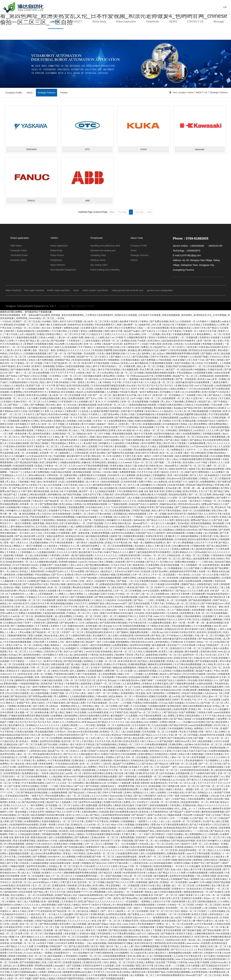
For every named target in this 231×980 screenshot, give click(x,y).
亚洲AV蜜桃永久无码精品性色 (153, 754)
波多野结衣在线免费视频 (182, 876)
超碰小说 (89, 337)
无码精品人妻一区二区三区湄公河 (183, 603)
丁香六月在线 (11, 334)
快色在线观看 (26, 892)
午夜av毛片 (38, 501)
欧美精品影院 (100, 462)
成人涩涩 (192, 901)
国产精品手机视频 (72, 494)
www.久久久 (85, 485)
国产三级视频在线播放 (22, 626)
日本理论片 (61, 732)
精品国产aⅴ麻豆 (133, 331)
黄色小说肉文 (39, 703)
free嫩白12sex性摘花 (195, 722)
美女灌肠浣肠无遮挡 (19, 568)
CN (220, 7)
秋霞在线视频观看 (155, 488)
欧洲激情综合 (183, 446)
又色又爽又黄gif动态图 (190, 668)
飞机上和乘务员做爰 (206, 876)
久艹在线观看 (189, 395)
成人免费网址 (90, 767)
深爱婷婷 (145, 783)
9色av (47, 635)
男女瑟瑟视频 (7, 453)
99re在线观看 (223, 934)
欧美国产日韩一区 (36, 386)
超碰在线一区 (7, 597)
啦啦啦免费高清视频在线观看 (160, 373)
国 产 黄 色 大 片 (98, 402)
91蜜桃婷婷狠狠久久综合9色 (24, 382)
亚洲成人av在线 (53, 959)
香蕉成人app (151, 892)
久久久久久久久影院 (67, 552)
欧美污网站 (99, 885)
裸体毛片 (11, 703)
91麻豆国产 (142, 805)
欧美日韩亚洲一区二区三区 (112, 405)
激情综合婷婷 (163, 831)
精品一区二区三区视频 (198, 555)
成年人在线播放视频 (152, 719)
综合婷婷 (140, 613)
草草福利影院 (104, 934)
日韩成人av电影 (47, 337)
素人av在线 (175, 696)
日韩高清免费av (193, 716)
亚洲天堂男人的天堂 (170, 898)
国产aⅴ (26, 485)
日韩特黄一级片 (74, 478)
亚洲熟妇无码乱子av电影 (134, 341)
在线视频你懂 (13, 507)
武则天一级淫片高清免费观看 (96, 645)
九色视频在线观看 (46, 552)
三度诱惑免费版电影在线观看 (142, 405)
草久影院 (91, 725)
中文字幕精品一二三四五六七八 (27, 661)
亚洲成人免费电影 (181, 549)
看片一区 (172, 543)
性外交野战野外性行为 (36, 392)
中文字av (75, 693)
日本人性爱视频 (127, 825)
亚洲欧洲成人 (144, 700)
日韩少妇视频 (85, 421)
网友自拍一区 (99, 456)
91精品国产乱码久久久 (58, 571)
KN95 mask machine (58, 290)
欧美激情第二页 (93, 674)
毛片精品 (128, 796)
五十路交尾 (24, 815)
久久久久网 (213, 430)
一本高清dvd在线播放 (60, 690)
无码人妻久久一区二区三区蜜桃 (107, 738)
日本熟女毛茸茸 (187, 632)
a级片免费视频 (148, 360)
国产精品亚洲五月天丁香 (34, 459)
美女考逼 (167, 334)
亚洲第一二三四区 (50, 786)
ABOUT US (202, 92)
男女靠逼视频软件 (195, 760)
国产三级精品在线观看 (187, 507)
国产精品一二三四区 (19, 405)
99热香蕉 (72, 885)
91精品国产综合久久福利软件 (213, 421)
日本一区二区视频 (158, 514)
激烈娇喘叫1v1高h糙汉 (215, 408)
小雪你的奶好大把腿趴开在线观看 (150, 696)
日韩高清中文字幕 (53, 652)
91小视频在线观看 (173, 815)
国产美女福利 (51, 850)
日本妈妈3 (7, 402)
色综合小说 (169, 325)
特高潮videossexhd (18, 748)
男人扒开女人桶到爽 (21, 350)
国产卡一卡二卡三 (90, 735)
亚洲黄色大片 (179, 889)
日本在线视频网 (175, 728)
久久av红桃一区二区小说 (21, 616)
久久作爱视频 (106, 517)
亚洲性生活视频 (174, 491)
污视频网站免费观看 (30, 520)
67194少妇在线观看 (200, 389)
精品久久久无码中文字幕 (42, 748)
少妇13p (45, 341)
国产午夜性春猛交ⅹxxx (213, 603)
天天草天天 (21, 581)
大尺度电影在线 (64, 610)
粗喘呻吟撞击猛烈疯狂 (141, 629)
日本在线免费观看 (160, 328)
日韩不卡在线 (107, 594)
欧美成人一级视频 (29, 741)
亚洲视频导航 (170, 668)
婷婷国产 (31, 844)
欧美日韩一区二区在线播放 (167, 395)
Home (190, 92)
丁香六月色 (136, 424)
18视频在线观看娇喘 (70, 462)
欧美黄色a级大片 (145, 780)
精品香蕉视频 (205, 741)
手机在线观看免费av (182, 626)
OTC (87, 149)
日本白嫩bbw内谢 (181, 546)
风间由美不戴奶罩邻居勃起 (200, 485)
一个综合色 (6, 321)
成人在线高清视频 (132, 732)
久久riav (132, 353)
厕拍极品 (132, 350)
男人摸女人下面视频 (87, 889)
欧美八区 (103, 799)
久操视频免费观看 (197, 443)
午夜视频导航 (72, 684)
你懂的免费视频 (25, 575)
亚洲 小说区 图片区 (52, 962)
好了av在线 (135, 687)
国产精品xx (176, 674)
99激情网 (208, 581)
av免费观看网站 (208, 482)
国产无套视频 (74, 966)
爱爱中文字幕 (107, 539)
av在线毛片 (200, 430)
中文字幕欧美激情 (56, 703)
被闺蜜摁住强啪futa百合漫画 (157, 687)
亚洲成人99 (194, 709)
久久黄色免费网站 (202, 334)
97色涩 (4, 616)
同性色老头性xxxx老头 (189, 504)
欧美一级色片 (145, 456)
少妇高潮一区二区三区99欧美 (87, 690)
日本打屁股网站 (112, 440)
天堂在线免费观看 (143, 709)
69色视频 (142, 748)
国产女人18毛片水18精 (148, 690)
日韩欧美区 (9, 331)
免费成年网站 (71, 475)
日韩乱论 (189, 405)
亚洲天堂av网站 (98, 453)
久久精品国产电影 (175, 587)
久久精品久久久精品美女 (13, 386)
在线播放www (131, 937)
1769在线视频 (165, 360)
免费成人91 (147, 347)
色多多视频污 (180, 360)
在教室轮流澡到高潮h (130, 555)
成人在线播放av (167, 530)
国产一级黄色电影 (128, 777)
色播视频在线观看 (189, 578)
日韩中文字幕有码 (159, 357)
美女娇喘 (132, 809)
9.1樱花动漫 (207, 568)
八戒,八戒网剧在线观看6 (81, 527)
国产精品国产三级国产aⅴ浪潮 (86, 748)
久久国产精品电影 (164, 741)
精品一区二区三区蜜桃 (107, 706)
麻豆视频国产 (118, 716)
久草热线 (26, 760)
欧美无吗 (202, 632)
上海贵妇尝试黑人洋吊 (86, 639)
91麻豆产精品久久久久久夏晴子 (120, 552)
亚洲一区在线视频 (125, 966)
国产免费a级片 (83, 837)
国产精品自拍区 (77, 793)
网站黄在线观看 (38, 494)
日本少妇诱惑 (114, 456)
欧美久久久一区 (162, 450)
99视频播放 (114, 360)
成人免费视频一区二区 (142, 975)
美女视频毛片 (100, 635)
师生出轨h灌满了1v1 (214, 777)
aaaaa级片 (60, 966)
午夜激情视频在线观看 (162, 363)
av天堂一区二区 (151, 527)
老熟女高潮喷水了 (180, 389)
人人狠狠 (100, 337)
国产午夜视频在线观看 (82, 597)
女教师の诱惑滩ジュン (171, 722)
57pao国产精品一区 (157, 568)
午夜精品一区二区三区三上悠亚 (83, 613)
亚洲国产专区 (24, 703)
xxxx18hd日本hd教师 (21, 639)
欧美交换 (168, 344)
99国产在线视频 (191, 687)
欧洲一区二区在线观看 (60, 587)
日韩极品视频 (76, 844)
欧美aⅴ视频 (117, 937)
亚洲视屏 (57, 328)
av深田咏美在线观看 (116, 914)
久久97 (130, 437)
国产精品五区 (29, 437)
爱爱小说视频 (35, 635)
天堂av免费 (217, 405)
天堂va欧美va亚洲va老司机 (99, 591)
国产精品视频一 (59, 341)
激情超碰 (179, 652)
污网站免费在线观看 (89, 459)
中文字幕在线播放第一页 (61, 498)
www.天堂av (130, 924)
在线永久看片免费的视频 (41, 360)
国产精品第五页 (218, 597)
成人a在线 (207, 879)
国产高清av (12, 376)
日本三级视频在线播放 (213, 767)
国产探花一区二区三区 (70, 757)
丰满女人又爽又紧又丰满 (158, 546)
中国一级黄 (174, 796)
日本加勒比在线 (94, 507)
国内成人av (87, 658)
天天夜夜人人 (95, 414)
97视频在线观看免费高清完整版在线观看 (200, 459)
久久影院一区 (175, 498)
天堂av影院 (61, 389)
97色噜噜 (205, 962)
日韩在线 (179, 344)
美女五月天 (142, 786)
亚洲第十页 (111, 568)
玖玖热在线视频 (12, 485)
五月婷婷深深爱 (129, 482)
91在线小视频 (111, 472)
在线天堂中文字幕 (92, 494)
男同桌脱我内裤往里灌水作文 (100, 632)
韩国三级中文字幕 (114, 331)
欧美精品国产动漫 (16, 700)
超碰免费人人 (66, 453)
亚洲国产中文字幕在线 (95, 619)
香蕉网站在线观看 (44, 966)
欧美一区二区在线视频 (27, 453)
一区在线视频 (69, 357)
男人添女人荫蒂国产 (54, 918)
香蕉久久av (102, 709)
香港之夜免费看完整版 (25, 841)
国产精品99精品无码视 (210, 639)
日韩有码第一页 (55, 475)
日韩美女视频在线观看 (111, 728)
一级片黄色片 (195, 501)
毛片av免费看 (78, 571)
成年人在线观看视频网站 (189, 434)
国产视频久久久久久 (121, 357)
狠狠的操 (9, 831)
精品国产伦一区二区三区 (186, 376)
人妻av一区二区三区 (136, 619)
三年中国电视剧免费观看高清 (170, 975)
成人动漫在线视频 (39, 555)
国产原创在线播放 (150, 418)
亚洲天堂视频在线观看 (199, 857)
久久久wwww (125, 462)
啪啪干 (197, 767)
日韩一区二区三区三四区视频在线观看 (83, 376)
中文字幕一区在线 (204, 847)
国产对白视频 (51, 744)
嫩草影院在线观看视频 (213, 812)
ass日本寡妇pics (41, 882)
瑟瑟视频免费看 (167, 446)
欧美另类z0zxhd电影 (37, 395)
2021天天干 (201, 543)
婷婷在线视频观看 (111, 482)
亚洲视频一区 (98, 549)
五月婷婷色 (99, 347)
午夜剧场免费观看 (131, 735)
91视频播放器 (175, 568)
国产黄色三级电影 (215, 360)
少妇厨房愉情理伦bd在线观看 (59, 568)
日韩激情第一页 (188, 321)
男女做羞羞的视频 (163, 408)
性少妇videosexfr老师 (20, 629)
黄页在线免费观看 (78, 700)
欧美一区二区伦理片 (90, 764)
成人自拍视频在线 (109, 488)
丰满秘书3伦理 (215, 370)
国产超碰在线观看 (84, 555)
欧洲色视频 (155, 786)
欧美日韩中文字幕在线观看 (96, 363)
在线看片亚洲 (102, 389)
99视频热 (115, 821)
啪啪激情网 (152, 652)
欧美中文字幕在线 (53, 661)
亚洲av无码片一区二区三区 (27, 402)
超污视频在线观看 (38, 408)
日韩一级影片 (134, 908)
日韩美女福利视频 (58, 527)
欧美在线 (51, 860)
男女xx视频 (25, 632)
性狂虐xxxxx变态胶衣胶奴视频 (182, 478)
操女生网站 (134, 930)
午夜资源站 (133, 427)
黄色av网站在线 (37, 475)
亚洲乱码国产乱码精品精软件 (181, 366)
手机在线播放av (185, 373)
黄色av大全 (79, 427)
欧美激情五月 (187, 937)
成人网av (5, 530)
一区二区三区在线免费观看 (25, 347)
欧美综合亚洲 (26, 674)
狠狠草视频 (39, 523)
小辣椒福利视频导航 (17, 635)
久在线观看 (172, 732)
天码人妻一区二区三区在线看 (138, 876)
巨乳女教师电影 (134, 527)
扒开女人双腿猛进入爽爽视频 (208, 619)
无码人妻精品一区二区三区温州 (190, 911)
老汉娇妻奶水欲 (56, 459)
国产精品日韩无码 (193, 408)
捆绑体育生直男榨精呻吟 (161, 664)
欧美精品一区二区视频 (77, 629)
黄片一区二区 (179, 857)
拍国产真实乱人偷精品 (73, 834)
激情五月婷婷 (7, 424)
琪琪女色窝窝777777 (115, 427)
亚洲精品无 (191, 402)
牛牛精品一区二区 (125, 594)
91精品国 (146, 571)
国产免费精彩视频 (49, 504)
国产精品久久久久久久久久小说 (114, 722)
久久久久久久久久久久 (106, 555)
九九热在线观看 (193, 344)
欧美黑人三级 (217, 587)
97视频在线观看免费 (92, 648)
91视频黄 (155, 402)
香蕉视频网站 (123, 642)
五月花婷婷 (190, 642)
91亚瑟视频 (115, 408)
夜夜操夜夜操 (52, 818)
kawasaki (200, 149)
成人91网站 (220, 732)
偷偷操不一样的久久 (107, 424)
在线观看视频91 (96, 671)
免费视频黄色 (130, 668)
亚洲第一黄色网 (48, 825)
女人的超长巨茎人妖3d (143, 953)
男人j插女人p (156, 668)
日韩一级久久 (130, 728)
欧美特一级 (68, 555)
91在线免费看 (193, 392)
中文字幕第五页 (139, 818)
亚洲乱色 (25, 930)
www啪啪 (5, 469)
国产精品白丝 (31, 648)
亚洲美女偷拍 (117, 466)
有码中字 (87, 905)
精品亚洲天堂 (196, 959)
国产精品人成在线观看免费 (196, 559)
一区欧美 (154, 632)
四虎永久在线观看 (48, 591)
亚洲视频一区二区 (80, 668)
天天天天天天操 (145, 472)
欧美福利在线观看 (82, 360)
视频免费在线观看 (139, 632)
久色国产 (89, 927)
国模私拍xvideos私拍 (187, 530)
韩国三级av (96, 437)
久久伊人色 (181, 411)
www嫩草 (194, 882)
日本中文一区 (177, 472)
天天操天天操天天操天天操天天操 (190, 751)
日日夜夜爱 (208, 889)
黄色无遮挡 (118, 587)
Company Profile (14, 93)
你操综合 (106, 860)
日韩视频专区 (174, 693)
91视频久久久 (75, 898)
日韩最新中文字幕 (213, 953)
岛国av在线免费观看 (151, 921)
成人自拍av (159, 353)
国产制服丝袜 (168, 934)
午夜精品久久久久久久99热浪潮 (51, 430)
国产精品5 (213, 328)
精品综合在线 (29, 671)
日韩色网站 (79, 783)
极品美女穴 (107, 571)
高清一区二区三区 (29, 924)
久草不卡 (29, 927)
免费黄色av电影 (72, 328)
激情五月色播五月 (158, 748)
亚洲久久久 (59, 722)
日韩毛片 (150, 914)
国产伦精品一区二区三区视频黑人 (56, 908)
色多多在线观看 (28, 789)
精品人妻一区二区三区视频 (151, 366)
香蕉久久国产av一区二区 (19, 645)
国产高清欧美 (217, 892)
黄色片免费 (32, 764)
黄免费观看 (38, 818)
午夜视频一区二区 (192, 918)
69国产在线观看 (157, 837)
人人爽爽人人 (62, 594)
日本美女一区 (100, 421)
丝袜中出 (160, 370)
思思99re (154, 751)
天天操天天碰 (102, 927)
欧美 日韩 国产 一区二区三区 (97, 395)
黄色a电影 (223, 350)
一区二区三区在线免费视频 (210, 366)
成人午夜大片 (145, 395)
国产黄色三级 (158, 635)
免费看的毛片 (168, 591)
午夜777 (48, 363)
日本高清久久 (16, 353)
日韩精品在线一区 (176, 555)
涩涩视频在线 (120, 514)
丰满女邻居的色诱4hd (69, 735)
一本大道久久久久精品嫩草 (163, 523)
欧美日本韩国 (190, 491)
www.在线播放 (117, 527)
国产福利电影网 (46, 440)
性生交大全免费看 (133, 658)
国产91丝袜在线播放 (163, 809)
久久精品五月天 (95, 334)
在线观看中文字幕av (59, 511)
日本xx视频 (109, 642)
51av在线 (181, 780)
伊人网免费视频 (186, 543)
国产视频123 (43, 581)
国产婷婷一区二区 (145, 587)
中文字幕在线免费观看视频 (95, 466)
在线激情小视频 (108, 575)
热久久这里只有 (194, 398)
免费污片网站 (146, 482)
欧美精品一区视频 (219, 844)
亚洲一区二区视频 (43, 674)
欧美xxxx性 (69, 777)
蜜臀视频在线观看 (40, 530)
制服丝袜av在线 (168, 504)
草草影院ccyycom (199, 748)
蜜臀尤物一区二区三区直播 (119, 671)
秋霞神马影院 (136, 940)
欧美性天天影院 (200, 914)
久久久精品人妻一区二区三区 (160, 382)
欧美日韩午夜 (202, 937)
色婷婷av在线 (124, 725)
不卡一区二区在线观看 (164, 575)
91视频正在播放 (195, 533)
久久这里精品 (165, 671)
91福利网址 (114, 402)
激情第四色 (139, 565)
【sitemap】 (64, 306)
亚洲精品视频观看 (170, 418)
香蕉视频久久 (29, 552)
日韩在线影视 (82, 453)
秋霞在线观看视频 (76, 366)
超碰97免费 (78, 337)
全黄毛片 (65, 597)
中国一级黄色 (78, 382)
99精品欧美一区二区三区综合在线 (191, 437)
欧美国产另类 (162, 869)
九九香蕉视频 (151, 674)
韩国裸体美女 (7, 379)
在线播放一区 (121, 687)
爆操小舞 (45, 325)
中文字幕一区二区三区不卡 (84, 687)
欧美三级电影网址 (155, 440)
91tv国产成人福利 (212, 821)
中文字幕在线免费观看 (62, 543)
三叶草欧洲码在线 (218, 527)
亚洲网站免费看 (26, 966)
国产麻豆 (79, 652)
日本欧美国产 (55, 418)
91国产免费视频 (187, 712)
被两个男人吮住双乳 (103, 719)
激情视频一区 (111, 844)
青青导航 (177, 462)
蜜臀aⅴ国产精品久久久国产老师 (16, 491)
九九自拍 (182, 501)
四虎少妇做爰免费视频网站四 (85, 831)
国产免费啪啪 (38, 405)
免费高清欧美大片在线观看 (93, 475)
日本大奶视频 (193, 966)
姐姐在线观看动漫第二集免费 (131, 857)
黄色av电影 (219, 494)
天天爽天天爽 (128, 834)
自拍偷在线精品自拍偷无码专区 (44, 357)
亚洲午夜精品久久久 (183, 552)
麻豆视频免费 (159, 645)
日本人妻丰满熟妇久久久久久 (30, 937)
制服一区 (42, 780)
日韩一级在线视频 (18, 812)
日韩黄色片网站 (53, 334)
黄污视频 (130, 773)
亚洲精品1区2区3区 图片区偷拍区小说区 (97, 450)
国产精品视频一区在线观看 (82, 353)
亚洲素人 (31, 619)
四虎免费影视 (187, 613)
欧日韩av (160, 966)
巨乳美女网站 (85, 885)
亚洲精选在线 (102, 527)
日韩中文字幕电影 (179, 357)
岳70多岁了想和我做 (101, 668)
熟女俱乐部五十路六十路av (165, 459)
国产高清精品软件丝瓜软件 (215, 966)
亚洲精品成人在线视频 (65, 421)
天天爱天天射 (129, 456)
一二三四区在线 (205, 562)
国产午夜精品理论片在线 (36, 584)
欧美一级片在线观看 (178, 475)
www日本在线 (92, 652)
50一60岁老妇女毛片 (19, 603)
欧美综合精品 (53, 937)
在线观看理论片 (62, 953)
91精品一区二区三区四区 (81, 389)
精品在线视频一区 (112, 828)
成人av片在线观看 (53, 485)
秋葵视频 (29, 921)
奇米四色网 (173, 578)
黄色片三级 (131, 466)
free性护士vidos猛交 (66, 719)
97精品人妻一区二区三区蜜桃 (59, 539)
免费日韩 (198, 953)
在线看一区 (205, 571)
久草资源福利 (66, 402)
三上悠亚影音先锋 (106, 478)
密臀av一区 (37, 568)
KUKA (144, 149)
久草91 (199, 950)
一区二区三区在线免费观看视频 (115, 511)
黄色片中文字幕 (133, 559)
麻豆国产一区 (173, 370)
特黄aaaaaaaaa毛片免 (143, 376)
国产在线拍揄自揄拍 (75, 847)
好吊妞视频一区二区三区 (26, 325)
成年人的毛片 (77, 565)
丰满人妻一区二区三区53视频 (129, 373)
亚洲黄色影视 (59, 885)
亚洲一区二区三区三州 (214, 837)
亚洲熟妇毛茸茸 (146, 507)
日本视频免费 (49, 600)
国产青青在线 (82, 908)
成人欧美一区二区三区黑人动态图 (101, 321)
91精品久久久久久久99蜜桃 (36, 507)
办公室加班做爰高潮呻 (212, 687)
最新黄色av (43, 841)
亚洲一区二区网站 (93, 344)
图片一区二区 (110, 616)
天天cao (163, 703)
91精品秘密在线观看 (24, 466)
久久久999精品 (50, 402)
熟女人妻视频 (106, 562)
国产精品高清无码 (191, 696)
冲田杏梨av (88, 706)
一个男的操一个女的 (142, 517)
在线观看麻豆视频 (44, 344)
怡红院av (212, 674)
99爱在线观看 (58, 664)
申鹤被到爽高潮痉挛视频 (125, 860)
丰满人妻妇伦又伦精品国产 (113, 498)
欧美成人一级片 (163, 799)
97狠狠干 (121, 337)
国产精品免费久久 (69, 623)
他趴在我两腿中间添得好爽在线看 (192, 456)
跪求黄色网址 (106, 639)
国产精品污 (26, 376)
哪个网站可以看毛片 (203, 921)
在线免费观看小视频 (202, 610)
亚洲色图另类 (215, 632)
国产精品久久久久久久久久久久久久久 (165, 760)
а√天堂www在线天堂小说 (113, 379)
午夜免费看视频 (218, 437)
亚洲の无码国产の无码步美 (215, 392)
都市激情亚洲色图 (102, 485)
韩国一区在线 (47, 719)
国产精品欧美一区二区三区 (67, 363)
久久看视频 (123, 847)
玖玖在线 (72, 405)
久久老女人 (139, 652)
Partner (64, 93)
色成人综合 (176, 869)
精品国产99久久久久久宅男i (121, 882)
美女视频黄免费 (130, 370)
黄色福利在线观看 (178, 494)
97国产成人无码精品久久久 (199, 793)
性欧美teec (186, 946)
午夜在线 (42, 437)
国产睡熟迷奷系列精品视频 (34, 793)
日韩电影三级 (16, 850)
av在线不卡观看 (46, 943)
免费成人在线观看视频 (30, 613)
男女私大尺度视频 (28, 591)
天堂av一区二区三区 (143, 462)
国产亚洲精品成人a (165, 780)
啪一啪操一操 (136, 543)
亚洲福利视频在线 (146, 414)
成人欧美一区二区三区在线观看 (65, 395)
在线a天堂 (143, 466)
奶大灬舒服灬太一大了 (187, 809)
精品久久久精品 (79, 414)
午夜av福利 (122, 677)
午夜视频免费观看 (182, 334)
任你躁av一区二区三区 (154, 555)
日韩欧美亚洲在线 (108, 889)
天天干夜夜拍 (175, 331)
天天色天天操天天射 (133, 382)
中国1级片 (124, 392)
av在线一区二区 (74, 773)
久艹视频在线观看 (118, 504)
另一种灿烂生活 (95, 427)
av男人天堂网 (106, 328)
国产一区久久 (108, 911)
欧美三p (174, 321)
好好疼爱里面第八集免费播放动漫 (21, 773)
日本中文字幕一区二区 (79, 549)
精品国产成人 (206, 402)
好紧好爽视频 (187, 661)
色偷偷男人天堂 (70, 802)
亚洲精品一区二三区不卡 (131, 744)
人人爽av (5, 430)
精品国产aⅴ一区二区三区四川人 (171, 347)
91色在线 (144, 844)
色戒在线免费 (180, 709)
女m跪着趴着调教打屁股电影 (105, 411)
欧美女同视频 (109, 748)
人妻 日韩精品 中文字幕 (109, 382)
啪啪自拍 (82, 434)
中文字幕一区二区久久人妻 (126, 485)
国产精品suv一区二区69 (72, 728)
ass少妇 (164, 632)
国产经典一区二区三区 (213, 703)
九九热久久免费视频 (133, 828)
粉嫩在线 (86, 462)
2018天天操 (220, 725)
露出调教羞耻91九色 (148, 350)
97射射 (17, 783)
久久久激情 (111, 523)
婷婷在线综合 (211, 860)
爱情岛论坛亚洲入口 (43, 639)
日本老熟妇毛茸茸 (13, 927)
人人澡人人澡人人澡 (160, 821)
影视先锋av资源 (153, 639)
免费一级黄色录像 (18, 434)
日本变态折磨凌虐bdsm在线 (158, 658)
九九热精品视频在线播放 (82, 696)
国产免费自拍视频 (159, 321)
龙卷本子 (29, 738)
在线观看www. (163, 594)
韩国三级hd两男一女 (127, 325)
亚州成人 (98, 472)
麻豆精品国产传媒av (99, 924)
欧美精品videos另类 (171, 690)
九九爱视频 (112, 392)
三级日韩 (107, 764)
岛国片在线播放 (183, 363)
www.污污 (159, 616)
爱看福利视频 (11, 684)
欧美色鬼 (144, 812)
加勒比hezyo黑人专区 (114, 437)
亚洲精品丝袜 (11, 744)
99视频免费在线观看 (65, 450)
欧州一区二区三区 (191, 786)
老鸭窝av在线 (55, 972)
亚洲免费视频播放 (74, 927)
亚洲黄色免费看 (164, 376)
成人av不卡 (92, 728)
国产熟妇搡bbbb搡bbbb (98, 565)
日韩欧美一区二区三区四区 (65, 581)
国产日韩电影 (93, 786)
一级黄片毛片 (37, 796)
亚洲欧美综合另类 (185, 386)
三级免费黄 (222, 719)
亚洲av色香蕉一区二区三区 (141, 610)
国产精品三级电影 (40, 443)
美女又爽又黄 (147, 370)
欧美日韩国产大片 (179, 482)
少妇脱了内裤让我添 (152, 344)
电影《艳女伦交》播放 (44, 350)
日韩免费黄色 (146, 799)
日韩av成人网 (94, 793)
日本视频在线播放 (130, 360)
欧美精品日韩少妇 (38, 418)
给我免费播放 (138, 568)
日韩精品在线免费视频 (64, 517)
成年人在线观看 (90, 446)
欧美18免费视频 (144, 408)
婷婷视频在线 (55, 494)
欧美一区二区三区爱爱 (171, 453)
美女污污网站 (145, 469)
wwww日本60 (82, 568)
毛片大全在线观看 (141, 959)
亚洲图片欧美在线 (113, 802)
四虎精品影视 (207, 376)
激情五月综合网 (60, 671)
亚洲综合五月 (13, 671)
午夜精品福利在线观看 (54, 613)
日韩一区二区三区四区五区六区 (114, 398)
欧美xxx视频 (177, 328)
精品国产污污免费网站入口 (127, 764)
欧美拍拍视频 (147, 427)
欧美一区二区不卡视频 (53, 424)
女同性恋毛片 (47, 347)
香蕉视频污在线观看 (213, 344)
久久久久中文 (130, 501)
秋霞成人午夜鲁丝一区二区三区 (51, 466)
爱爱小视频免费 (115, 658)
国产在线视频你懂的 (107, 744)
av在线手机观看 (177, 485)
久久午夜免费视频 (203, 626)
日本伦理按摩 (189, 645)
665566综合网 (143, 635)
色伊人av (110, 337)
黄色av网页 (109, 376)
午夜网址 (144, 321)
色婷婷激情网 (222, 376)
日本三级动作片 (183, 844)
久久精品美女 (167, 411)
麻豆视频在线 (142, 363)
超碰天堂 (194, 482)
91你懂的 (47, 321)
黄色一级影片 (88, 693)
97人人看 (5, 350)
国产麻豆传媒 (20, 889)
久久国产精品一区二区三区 (204, 818)
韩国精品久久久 (141, 793)
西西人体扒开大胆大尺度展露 (68, 321)
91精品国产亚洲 (203, 815)
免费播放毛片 (178, 450)
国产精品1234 (99, 863)
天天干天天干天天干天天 (64, 373)
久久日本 (117, 626)
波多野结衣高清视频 (140, 645)
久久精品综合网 (74, 344)
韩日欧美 (64, 831)
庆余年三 (163, 501)
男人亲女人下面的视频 (173, 402)
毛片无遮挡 (225, 398)
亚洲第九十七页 (59, 626)
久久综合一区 (199, 575)
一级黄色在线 (36, 918)
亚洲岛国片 (176, 648)
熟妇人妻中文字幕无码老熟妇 (101, 366)
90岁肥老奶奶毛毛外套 (135, 873)
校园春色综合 (108, 786)
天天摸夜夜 (20, 395)
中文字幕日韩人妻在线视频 (113, 446)
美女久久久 (23, 543)
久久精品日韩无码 (90, 841)
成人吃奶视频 (212, 533)
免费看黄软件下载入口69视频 (130, 539)
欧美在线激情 (80, 975)
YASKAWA (31, 149)
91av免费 (60, 344)
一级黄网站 (64, 706)
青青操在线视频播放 (201, 523)
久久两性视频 (186, 635)
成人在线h (113, 635)
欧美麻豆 (47, 873)
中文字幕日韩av (60, 331)
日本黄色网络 (153, 565)
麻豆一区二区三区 (159, 648)
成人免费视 (169, 716)
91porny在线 (116, 796)
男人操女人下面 (77, 430)
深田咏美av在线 (38, 751)
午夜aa (201, 645)
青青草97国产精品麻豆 (69, 789)
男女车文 (140, 655)
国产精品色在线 (19, 696)
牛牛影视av (172, 635)
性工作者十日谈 (197, 360)
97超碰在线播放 (162, 517)
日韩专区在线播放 (214, 754)
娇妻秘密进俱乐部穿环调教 (184, 571)
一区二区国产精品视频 (92, 523)
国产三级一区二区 (58, 353)
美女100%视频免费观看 (216, 450)
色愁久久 (20, 950)
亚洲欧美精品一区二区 (64, 434)
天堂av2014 (216, 357)
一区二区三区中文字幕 (74, 334)
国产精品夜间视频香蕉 (110, 501)
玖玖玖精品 (195, 325)
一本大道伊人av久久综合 (30, 533)
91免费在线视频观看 (219, 751)
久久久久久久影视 (170, 527)
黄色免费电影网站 (218, 424)
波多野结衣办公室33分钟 (31, 767)
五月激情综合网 (59, 325)
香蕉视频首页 (186, 430)
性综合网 (188, 815)
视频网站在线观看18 (155, 543)
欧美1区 (163, 796)
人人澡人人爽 (127, 946)
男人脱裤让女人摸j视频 (123, 831)
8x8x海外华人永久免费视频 (122, 475)
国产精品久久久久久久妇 (154, 735)
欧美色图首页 (51, 482)
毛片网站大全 (167, 562)
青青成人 (68, 853)
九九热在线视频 (160, 725)
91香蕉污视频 (58, 530)
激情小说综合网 (215, 799)
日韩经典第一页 (91, 584)
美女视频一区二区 (25, 712)
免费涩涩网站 (130, 578)
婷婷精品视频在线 (207, 901)
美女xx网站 (135, 334)
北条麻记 (24, 494)
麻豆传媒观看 (192, 652)
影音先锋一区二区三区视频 (91, 882)
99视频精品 (21, 918)
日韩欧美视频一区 (221, 418)
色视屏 (172, 501)
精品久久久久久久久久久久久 (98, 530)
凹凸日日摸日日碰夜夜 (195, 674)
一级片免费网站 (37, 805)
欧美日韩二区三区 (71, 741)
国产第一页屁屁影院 (186, 379)
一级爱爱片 (142, 821)
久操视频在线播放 (40, 863)
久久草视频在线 (216, 969)
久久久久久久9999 (216, 757)
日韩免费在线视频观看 (156, 744)
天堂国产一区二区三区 (73, 632)
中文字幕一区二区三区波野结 (170, 427)
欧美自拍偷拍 (144, 475)
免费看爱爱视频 (128, 472)
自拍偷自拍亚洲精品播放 (55, 898)
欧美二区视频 (219, 379)
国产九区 (80, 786)
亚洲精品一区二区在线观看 (174, 882)
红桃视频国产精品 (146, 831)
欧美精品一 (217, 853)
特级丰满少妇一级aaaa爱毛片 (15, 427)
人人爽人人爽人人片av (113, 459)
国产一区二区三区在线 (210, 764)
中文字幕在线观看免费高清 (175, 825)
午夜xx (217, 671)
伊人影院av (95, 610)
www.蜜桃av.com (139, 722)
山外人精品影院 (28, 334)
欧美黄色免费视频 (38, 498)
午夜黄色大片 (8, 337)
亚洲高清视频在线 (26, 331)
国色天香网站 (77, 594)
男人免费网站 (61, 696)
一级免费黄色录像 (125, 786)
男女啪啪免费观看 (9, 504)
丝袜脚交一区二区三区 (78, 370)
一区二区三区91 (24, 379)
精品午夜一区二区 (123, 652)
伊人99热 (208, 664)
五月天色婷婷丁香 (141, 725)
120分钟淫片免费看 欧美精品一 (142, 850)
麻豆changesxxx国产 (56, 469)
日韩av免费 (39, 642)
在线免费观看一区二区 (174, 398)
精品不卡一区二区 (44, 927)
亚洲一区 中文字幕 (73, 418)
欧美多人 (189, 328)
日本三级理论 (95, 700)
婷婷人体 (168, 719)
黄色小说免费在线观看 (73, 398)
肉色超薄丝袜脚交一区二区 (20, 562)
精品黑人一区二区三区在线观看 (133, 911)
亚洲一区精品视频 (124, 841)
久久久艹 (108, 507)
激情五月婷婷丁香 (174, 700)
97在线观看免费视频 (204, 719)
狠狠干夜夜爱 (186, 895)
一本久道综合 (211, 398)
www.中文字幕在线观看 (199, 853)
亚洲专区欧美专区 (155, 536)
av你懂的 (20, 597)
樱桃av (146, 459)
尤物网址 (154, 722)
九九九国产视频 (192, 568)
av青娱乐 (121, 809)
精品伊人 (81, 392)
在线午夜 (125, 411)
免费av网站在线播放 (186, 562)
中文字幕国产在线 (119, 712)
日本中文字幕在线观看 (121, 709)
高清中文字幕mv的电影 (100, 514)
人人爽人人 (32, 594)
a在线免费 (120, 562)
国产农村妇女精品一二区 (141, 584)
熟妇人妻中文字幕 (193, 869)
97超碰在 (44, 879)
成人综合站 (198, 363)
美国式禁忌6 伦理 (55, 523)
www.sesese (185, 767)
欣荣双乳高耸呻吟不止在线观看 (98, 966)
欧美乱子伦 (36, 485)
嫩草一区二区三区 (217, 466)
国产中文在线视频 (136, 562)
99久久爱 (157, 325)
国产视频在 (207, 353)
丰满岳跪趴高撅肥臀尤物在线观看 (109, 350)
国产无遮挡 (161, 738)
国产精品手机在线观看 (38, 700)
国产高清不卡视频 (99, 629)
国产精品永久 (216, 395)
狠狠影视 (62, 600)
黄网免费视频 (128, 837)
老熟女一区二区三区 (154, 430)
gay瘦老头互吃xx (189, 418)
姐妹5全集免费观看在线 (91, 895)
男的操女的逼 (8, 818)
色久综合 (47, 328)
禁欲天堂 (38, 379)
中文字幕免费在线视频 (146, 581)
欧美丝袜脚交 (107, 655)
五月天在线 (41, 527)
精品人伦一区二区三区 (16, 357)
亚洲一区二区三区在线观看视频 (31, 607)
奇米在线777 (174, 645)
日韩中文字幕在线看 (163, 456)
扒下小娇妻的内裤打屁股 (79, 635)
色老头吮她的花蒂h (156, 613)
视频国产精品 (188, 584)
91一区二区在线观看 (177, 600)
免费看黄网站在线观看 (43, 427)
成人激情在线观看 (79, 655)
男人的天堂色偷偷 (165, 773)
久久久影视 (213, 575)
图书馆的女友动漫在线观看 (203, 350)
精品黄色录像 (97, 543)
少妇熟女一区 (123, 376)
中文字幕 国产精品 (56, 386)
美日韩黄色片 (192, 607)
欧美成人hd (57, 491)
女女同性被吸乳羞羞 (98, 712)
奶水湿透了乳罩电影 (167, 962)
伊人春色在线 (18, 764)
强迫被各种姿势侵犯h (218, 594)
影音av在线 (124, 568)
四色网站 (33, 828)
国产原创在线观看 (18, 418)
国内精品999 (63, 748)
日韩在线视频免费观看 (86, 501)
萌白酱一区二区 (40, 370)
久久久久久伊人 (33, 905)
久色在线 (84, 411)
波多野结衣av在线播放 (123, 533)
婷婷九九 (59, 347)
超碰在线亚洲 (99, 360)
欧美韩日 (37, 366)
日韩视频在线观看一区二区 (40, 389)
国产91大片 (152, 562)
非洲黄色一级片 (67, 744)
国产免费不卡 (223, 498)
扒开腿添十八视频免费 (209, 321)
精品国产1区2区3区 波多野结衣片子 (122, 344)
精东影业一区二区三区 (47, 446)
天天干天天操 (16, 578)
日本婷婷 (174, 632)
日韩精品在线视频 (168, 581)
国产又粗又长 (149, 331)
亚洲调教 (161, 600)
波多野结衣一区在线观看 (60, 578)
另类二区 (177, 687)
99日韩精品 (196, 777)
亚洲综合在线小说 (183, 658)
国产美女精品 (81, 869)
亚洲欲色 (69, 575)
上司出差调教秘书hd (127, 491)
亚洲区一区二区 (74, 530)
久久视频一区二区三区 (105, 661)
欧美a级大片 (136, 767)
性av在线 (131, 386)
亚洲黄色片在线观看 (168, 337)
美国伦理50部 (38, 571)
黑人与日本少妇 (209, 655)
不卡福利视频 (71, 491)
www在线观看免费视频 (201, 725)
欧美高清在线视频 (25, 770)
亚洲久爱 (124, 424)
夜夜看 (136, 783)
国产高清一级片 (197, 828)
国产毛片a (91, 398)
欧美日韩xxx (154, 341)
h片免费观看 (212, 363)
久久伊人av (74, 466)
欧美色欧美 (176, 969)
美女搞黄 (193, 680)
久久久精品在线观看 (208, 780)
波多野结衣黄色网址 (37, 866)
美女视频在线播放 (39, 543)
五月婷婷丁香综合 (79, 331)
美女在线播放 (68, 392)
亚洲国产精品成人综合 (66, 895)
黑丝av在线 (120, 639)
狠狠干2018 (106, 613)
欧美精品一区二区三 (111, 732)
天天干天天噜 (71, 607)
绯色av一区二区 (205, 642)
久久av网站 (19, 869)
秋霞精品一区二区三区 (87, 539)
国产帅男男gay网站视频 (127, 418)
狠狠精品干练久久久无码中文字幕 (128, 389)
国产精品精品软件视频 (27, 462)
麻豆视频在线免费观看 (213, 469)
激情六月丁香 (207, 507)
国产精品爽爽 (222, 568)
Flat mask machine (34, 290)
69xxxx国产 (191, 975)
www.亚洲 (194, 962)
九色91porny (211, 693)
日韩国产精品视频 (141, 511)
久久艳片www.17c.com (150, 860)
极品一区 (62, 405)
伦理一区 (20, 389)
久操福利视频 (55, 408)
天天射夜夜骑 (73, 424)
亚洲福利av (54, 392)
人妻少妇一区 (63, 337)
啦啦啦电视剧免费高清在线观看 (81, 799)
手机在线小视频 (58, 584)
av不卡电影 (137, 398)
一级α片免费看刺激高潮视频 (185, 677)
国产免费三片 (13, 459)
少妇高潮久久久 (75, 520)
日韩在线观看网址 (193, 616)
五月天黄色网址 (116, 607)
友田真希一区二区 (111, 341)
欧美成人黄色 (58, 635)
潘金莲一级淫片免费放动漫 (145, 392)
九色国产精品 (179, 799)
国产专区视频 (76, 619)
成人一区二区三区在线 (79, 796)
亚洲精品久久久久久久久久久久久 (74, 350)
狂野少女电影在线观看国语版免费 (121, 789)
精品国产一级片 (94, 642)
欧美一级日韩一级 (207, 341)
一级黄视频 (133, 379)
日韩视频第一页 (194, 565)
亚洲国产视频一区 (60, 693)
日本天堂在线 (71, 485)
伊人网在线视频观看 (198, 411)
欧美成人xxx (127, 363)
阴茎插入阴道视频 (118, 940)
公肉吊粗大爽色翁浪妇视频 (62, 940)
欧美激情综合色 (159, 783)
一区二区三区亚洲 (221, 334)
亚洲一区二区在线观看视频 (135, 402)
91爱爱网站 (17, 392)
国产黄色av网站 (112, 414)
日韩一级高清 (114, 898)
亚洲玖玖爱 (206, 536)
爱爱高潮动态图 (58, 370)
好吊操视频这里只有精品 (175, 424)
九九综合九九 (193, 703)
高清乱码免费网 (133, 459)
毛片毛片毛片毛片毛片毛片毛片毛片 (156, 386)
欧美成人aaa (204, 379)
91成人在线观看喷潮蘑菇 (72, 482)
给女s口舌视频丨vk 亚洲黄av (47, 376)
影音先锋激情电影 (62, 514)
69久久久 (79, 591)
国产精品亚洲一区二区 (64, 911)
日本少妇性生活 (44, 844)
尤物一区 (59, 927)
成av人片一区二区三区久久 (59, 876)
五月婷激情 (180, 539)
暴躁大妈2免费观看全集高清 (197, 706)
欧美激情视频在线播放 (62, 603)
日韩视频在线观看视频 (36, 353)
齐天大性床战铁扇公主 (12, 344)
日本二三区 (14, 793)
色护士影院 (39, 706)
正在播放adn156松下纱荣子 (18, 623)
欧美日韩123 (118, 741)
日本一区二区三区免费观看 (49, 738)
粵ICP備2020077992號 (83, 306)
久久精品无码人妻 (9, 741)
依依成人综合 (224, 716)
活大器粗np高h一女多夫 (114, 610)
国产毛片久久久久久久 (183, 950)
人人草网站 (26, 799)
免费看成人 (213, 629)
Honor (30, 93)
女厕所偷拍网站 (116, 619)
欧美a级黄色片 (213, 475)
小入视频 (144, 789)
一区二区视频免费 (189, 337)
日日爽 (23, 757)
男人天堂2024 (45, 514)
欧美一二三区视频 (176, 966)
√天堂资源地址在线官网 (67, 764)
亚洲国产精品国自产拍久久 (194, 527)
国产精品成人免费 (76, 703)
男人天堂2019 (91, 418)
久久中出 (58, 873)
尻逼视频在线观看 (152, 424)
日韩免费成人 (20, 408)
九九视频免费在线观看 (22, 430)
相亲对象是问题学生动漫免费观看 (157, 379)
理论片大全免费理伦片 (126, 328)
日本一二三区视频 (151, 334)
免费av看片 (72, 411)
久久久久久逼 (25, 728)
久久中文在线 (22, 709)
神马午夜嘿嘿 (148, 443)
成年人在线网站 (159, 793)
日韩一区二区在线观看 (16, 450)
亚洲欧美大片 (172, 536)
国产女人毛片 (197, 475)
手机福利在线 (221, 684)
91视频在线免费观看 (21, 469)
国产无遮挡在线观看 (139, 603)
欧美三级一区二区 (218, 946)
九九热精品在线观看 (105, 491)
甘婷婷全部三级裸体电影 (34, 587)
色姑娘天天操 (97, 568)
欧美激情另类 (24, 885)
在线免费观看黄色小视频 (121, 421)
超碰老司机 (145, 325)
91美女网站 (107, 373)
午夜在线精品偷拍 (163, 709)
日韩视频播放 (24, 818)
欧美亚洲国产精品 (157, 972)
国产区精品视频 (141, 357)
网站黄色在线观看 (82, 587)
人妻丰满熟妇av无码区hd (21, 527)
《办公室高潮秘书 (71, 645)
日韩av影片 (199, 658)
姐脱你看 (9, 555)
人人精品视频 (92, 594)
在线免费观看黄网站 (139, 969)
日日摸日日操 (113, 347)
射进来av (116, 735)
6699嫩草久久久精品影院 (112, 443)
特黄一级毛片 (88, 408)
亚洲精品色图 (189, 421)
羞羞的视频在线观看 (27, 337)
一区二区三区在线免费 (190, 908)
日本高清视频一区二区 (154, 732)
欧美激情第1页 (164, 414)
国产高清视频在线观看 (207, 661)
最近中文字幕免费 (143, 434)
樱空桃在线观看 (42, 491)
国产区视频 (17, 821)
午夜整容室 (74, 341)
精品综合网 (187, 370)
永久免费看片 (219, 472)
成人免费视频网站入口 (196, 834)
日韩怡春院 (172, 430)
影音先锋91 (189, 462)
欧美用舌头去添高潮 (213, 866)
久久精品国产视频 (199, 357)
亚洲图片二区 (80, 514)
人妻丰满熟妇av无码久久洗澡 (43, 757)
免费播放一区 (81, 379)
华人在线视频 (81, 402)
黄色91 (152, 337)
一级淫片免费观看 (22, 523)
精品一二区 (144, 328)
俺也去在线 (102, 408)
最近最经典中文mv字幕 (125, 395)
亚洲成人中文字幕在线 (116, 543)
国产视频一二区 (163, 462)
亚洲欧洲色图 (98, 914)
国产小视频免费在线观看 (183, 684)
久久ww (141, 488)
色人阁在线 (212, 828)
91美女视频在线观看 (19, 443)
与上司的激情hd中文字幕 (214, 677)
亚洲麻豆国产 (47, 565)
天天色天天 (129, 408)
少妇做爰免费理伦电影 (91, 440)
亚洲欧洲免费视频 (101, 533)
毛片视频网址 (212, 760)
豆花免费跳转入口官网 (214, 325)
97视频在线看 (198, 546)
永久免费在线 (161, 482)
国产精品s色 (163, 879)
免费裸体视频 (96, 331)
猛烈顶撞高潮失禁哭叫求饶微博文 (179, 341)
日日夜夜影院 (33, 869)
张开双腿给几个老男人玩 (172, 392)
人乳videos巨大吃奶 (70, 446)
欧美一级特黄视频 (44, 677)
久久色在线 (122, 478)
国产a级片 (110, 895)
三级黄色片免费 (205, 712)
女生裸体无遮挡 (89, 328)
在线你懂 (144, 597)
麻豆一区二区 (25, 754)
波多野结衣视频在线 (164, 434)
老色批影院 (46, 911)
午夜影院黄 (216, 411)
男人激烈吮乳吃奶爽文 (40, 434)
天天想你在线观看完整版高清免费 (108, 386)
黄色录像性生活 (17, 725)
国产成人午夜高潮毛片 (146, 796)
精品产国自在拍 (64, 427)
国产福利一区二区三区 (169, 559)
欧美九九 (130, 690)
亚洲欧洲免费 (190, 690)
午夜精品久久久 (68, 546)
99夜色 (4, 353)
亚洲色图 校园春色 (68, 562)
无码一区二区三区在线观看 (208, 789)
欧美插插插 (71, 347)
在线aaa (116, 363)
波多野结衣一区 (191, 655)
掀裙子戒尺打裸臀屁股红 (198, 472)
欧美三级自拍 (162, 472)
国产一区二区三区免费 (200, 494)
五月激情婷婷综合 (160, 812)
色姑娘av (178, 408)
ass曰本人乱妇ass (89, 562)
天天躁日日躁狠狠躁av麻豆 (101, 780)
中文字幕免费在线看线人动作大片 (32, 559)
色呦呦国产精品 (63, 360)
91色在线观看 (125, 600)
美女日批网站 (18, 895)
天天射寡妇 (67, 901)
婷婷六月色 (200, 328)
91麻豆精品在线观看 (61, 472)
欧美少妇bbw (66, 504)
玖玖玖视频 (50, 533)
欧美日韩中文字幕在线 (147, 453)
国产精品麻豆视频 (192, 930)
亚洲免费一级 (51, 930)
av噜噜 (32, 581)
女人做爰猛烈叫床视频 (145, 671)
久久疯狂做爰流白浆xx (158, 389)
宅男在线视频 (44, 658)
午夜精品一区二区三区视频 (29, 363)
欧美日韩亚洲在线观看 (78, 386)
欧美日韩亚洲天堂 (177, 514)
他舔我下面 (195, 469)
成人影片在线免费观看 (60, 770)
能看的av (55, 645)
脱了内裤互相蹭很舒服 (133, 440)
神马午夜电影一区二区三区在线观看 (147, 478)
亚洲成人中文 (178, 517)
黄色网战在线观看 (88, 405)
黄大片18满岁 (24, 366)
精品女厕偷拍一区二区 (121, 696)
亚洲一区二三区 (153, 398)
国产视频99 (113, 453)
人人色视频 (225, 363)
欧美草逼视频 (199, 757)
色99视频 (161, 914)
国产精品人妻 (33, 341)
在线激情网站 (43, 331)
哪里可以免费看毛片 (121, 751)
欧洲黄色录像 (25, 706)
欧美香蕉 (22, 360)
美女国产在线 (91, 443)
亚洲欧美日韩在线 (170, 946)
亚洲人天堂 (223, 341)
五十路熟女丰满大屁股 (159, 626)
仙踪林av (20, 619)
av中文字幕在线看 (204, 386)
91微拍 (40, 334)
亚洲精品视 (16, 584)
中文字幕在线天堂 (138, 623)
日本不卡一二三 (195, 450)
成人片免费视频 (32, 901)
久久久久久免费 (30, 398)
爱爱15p (152, 619)
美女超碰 (139, 546)
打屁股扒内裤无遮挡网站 (171, 405)
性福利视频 (60, 456)
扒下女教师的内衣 (60, 559)
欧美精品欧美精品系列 (176, 828)
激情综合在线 (183, 520)
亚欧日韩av (218, 511)
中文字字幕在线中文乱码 (26, 565)
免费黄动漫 (60, 921)
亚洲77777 (34, 911)
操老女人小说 (117, 918)
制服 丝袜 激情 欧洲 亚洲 (152, 491)
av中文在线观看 (151, 591)
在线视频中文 (210, 616)
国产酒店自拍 (171, 712)
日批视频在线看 (147, 927)
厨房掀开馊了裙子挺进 (52, 684)
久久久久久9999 (59, 700)
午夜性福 (94, 655)
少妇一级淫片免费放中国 (72, 642)
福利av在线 (140, 520)
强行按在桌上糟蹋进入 (12, 546)
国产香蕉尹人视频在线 (27, 975)
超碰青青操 (152, 655)
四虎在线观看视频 (220, 427)
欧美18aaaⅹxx (89, 722)
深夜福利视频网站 (190, 536)
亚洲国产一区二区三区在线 (27, 321)
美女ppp (41, 619)
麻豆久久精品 (130, 469)
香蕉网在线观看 (218, 748)
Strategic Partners (219, 92)
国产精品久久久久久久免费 (161, 520)
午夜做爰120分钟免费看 (168, 584)
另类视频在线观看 (212, 434)
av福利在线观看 (205, 684)
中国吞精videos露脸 (64, 674)
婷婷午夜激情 (8, 366)
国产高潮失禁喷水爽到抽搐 (114, 623)
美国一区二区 (93, 373)
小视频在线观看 (17, 866)
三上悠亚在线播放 (91, 341)
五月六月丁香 (205, 491)
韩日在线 (94, 379)
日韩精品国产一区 (215, 645)
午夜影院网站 (48, 520)
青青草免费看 (46, 764)
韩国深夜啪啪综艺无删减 (121, 943)
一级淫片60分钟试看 (94, 757)
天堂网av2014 (73, 722)
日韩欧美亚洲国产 (144, 437)
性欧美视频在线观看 (145, 905)
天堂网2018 (6, 395)
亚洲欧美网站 (176, 744)
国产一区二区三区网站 (108, 693)
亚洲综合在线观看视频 (134, 626)
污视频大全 (205, 418)
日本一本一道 (213, 895)
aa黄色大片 (12, 613)
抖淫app (13, 655)
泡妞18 (15, 571)
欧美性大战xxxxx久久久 (138, 918)
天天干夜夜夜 (42, 626)
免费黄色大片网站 (30, 421)
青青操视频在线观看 (123, 434)
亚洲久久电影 (128, 414)
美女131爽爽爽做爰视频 (147, 946)
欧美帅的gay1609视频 (35, 578)
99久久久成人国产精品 (88, 815)
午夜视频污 (182, 325)
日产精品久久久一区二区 (206, 927)
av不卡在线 (212, 658)
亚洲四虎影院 (72, 523)
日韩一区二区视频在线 (141, 866)
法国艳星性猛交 (205, 584)
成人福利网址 (144, 353)
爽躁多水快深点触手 (124, 613)
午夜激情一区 (190, 331)
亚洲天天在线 (148, 885)
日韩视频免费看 (162, 950)
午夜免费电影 (133, 443)
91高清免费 (57, 847)
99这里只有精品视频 (192, 693)
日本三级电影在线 (131, 347)
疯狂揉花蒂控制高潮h (215, 959)
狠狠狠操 (61, 520)
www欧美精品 (80, 610)
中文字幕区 (38, 469)
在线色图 (158, 629)
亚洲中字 (160, 587)
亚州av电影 (46, 421)
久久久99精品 (36, 652)
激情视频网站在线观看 (87, 498)
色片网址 (91, 382)
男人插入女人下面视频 (29, 873)
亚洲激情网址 (128, 693)
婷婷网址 (88, 661)
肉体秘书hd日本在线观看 (81, 325)
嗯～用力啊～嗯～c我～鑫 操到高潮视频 (199, 488)
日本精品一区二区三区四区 (27, 328)
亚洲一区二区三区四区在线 (93, 607)
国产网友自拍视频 (208, 530)
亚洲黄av (60, 366)
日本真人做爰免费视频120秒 (112, 353)
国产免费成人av (136, 914)
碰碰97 (164, 350)
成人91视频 (134, 498)
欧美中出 (102, 680)
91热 (217, 642)
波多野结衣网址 (8, 754)
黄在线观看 (219, 523)
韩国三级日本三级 (109, 946)
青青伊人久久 (75, 443)
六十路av (162, 331)
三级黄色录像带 (220, 382)
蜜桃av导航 (39, 799)
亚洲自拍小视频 (12, 587)
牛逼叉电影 (87, 741)
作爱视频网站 (159, 475)
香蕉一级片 (10, 543)
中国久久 (13, 834)
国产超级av (195, 440)
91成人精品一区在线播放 (72, 850)
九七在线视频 (125, 450)
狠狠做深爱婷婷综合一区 (77, 738)
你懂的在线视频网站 (145, 421)
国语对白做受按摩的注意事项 (101, 430)
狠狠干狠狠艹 (148, 680)
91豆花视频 (216, 456)
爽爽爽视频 (204, 690)
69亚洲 (81, 373)
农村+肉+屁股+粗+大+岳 (130, 430)
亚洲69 (17, 539)
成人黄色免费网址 (199, 424)
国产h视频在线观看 (21, 370)
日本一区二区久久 (142, 575)
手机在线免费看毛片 (105, 325)
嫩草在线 (154, 882)
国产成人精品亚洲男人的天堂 (30, 536)
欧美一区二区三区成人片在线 (55, 488)
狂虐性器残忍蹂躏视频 (179, 972)
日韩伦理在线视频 (178, 350)
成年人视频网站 (78, 671)
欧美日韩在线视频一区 (173, 565)
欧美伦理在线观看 (176, 943)
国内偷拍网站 (71, 716)
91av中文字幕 (116, 559)
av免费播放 (46, 648)
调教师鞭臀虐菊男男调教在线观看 (183, 353)
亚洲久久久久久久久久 (116, 334)
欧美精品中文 (49, 735)
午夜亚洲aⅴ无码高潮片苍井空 (214, 347)
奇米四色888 (131, 799)
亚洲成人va (173, 661)
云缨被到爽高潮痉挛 (137, 337)
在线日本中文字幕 (40, 603)
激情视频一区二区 (106, 725)
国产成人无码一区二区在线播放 (133, 757)
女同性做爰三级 (94, 626)
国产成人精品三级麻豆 (177, 440)
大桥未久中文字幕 (208, 331)
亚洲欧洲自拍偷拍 (216, 453)
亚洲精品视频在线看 (50, 398)
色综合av (164, 937)
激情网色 (195, 879)
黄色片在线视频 (8, 687)
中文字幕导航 (55, 780)
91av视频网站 (208, 498)
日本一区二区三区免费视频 (84, 488)
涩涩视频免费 (46, 594)
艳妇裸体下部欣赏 (129, 321)
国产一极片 (15, 373)
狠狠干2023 (134, 571)
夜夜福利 (8, 325)
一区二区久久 (149, 559)
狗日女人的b (32, 719)
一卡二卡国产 (144, 834)
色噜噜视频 (48, 366)
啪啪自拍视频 (88, 709)
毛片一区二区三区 (18, 652)
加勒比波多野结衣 (178, 469)
